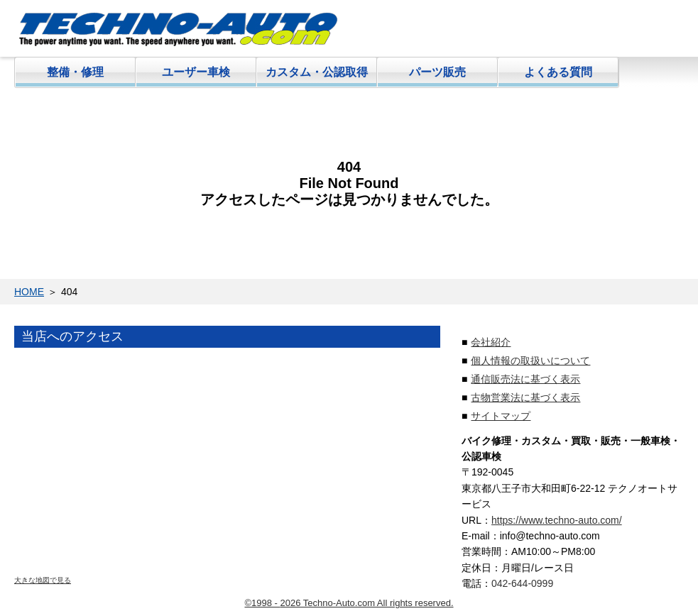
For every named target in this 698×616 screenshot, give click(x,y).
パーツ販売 (437, 72)
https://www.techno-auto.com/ (557, 520)
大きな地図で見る (43, 580)
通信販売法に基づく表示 (525, 379)
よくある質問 (558, 72)
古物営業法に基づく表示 (525, 397)
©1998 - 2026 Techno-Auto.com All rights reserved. (349, 603)
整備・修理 (75, 72)
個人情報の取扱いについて (530, 361)
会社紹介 (491, 342)
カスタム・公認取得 (317, 72)
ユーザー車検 (196, 72)
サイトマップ (501, 416)
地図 (227, 468)
